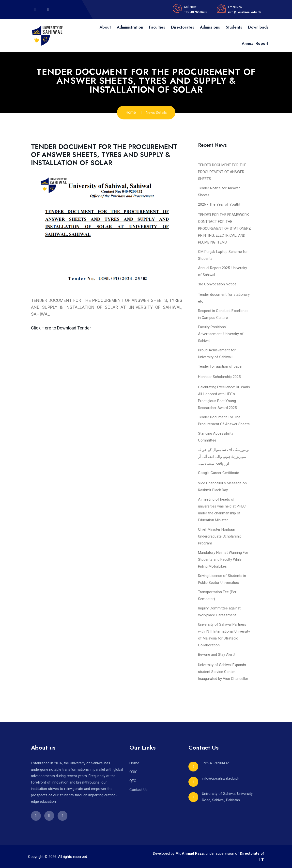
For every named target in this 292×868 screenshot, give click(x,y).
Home (131, 112)
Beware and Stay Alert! (216, 655)
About (105, 27)
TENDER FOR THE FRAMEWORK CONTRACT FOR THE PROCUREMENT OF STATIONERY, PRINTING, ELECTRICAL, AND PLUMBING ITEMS (224, 229)
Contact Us (138, 790)
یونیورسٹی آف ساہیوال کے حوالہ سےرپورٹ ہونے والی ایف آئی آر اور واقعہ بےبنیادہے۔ (224, 457)
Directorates (183, 27)
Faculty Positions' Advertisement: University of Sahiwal (221, 334)
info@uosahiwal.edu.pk (245, 12)
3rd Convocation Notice (217, 284)
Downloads (258, 27)
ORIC (133, 772)
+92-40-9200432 (196, 12)
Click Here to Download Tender (61, 328)
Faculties (157, 27)
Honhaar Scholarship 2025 (219, 377)
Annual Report (255, 43)
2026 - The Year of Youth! (219, 204)
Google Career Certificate (219, 473)
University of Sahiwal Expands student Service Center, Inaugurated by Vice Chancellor (223, 672)
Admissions (210, 27)
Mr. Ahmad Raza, (191, 853)
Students (234, 27)
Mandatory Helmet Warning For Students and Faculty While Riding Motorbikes (223, 559)
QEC (133, 781)
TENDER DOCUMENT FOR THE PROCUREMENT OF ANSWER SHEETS (222, 172)
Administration (130, 27)
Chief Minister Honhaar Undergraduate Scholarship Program (220, 536)
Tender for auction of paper (220, 366)
